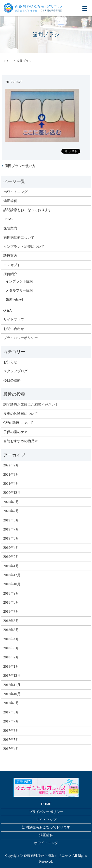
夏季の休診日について (21, 414)
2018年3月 (11, 648)
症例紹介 (10, 274)
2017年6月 (11, 731)
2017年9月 (11, 703)
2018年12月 (12, 575)
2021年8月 (11, 475)
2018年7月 (11, 612)
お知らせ (10, 362)
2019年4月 (11, 548)
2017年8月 (11, 712)
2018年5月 (11, 630)
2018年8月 (11, 603)
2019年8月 (11, 520)
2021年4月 (11, 484)
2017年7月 (11, 721)
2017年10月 (12, 694)
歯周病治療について (19, 238)
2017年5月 (11, 740)
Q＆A (8, 310)
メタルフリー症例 (19, 290)
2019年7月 (11, 529)
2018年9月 (11, 593)
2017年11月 (12, 685)
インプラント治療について (24, 247)
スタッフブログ (15, 371)
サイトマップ (14, 320)
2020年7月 (11, 511)
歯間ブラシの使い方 (20, 166)
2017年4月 (11, 749)
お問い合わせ (14, 329)
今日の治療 (12, 380)
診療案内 (10, 256)
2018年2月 (11, 657)
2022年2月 (11, 465)
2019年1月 (11, 566)
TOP (7, 61)
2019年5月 (11, 538)
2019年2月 (11, 557)
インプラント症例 (19, 281)
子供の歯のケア (15, 432)
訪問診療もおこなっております (27, 210)
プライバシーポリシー (21, 338)
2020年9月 (11, 502)
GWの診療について (18, 423)
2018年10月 (12, 584)
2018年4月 (11, 639)
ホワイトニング (15, 192)
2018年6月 (11, 621)
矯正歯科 (10, 201)
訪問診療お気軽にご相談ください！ (31, 405)
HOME (8, 219)
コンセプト (12, 265)
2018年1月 (11, 667)
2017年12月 (12, 676)
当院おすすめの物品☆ (21, 441)
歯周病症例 (14, 299)
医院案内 (10, 228)
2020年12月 (12, 493)
